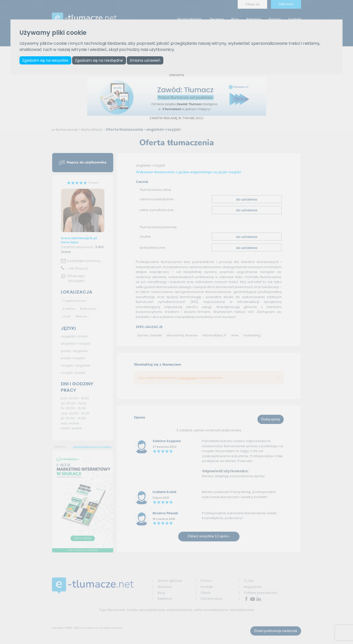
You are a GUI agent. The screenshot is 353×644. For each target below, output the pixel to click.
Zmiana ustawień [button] (145, 60)
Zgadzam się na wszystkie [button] (45, 60)
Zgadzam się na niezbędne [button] (99, 60)
